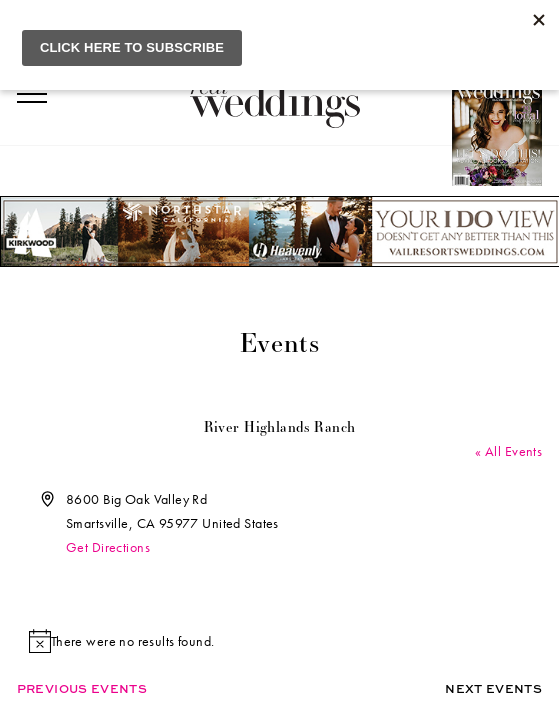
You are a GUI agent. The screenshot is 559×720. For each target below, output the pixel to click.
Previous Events (82, 688)
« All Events (508, 451)
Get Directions (108, 547)
